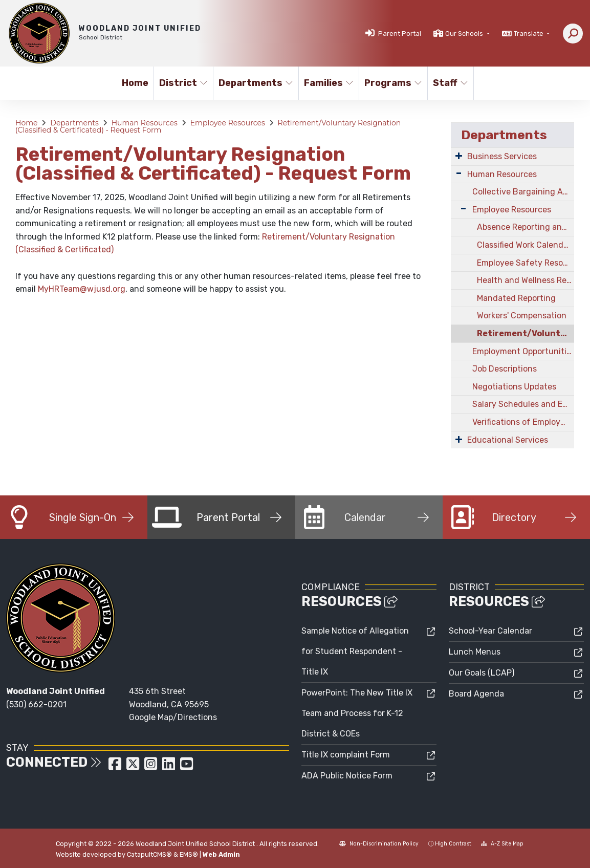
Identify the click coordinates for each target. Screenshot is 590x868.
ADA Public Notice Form (347, 776)
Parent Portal (400, 34)
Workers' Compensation (522, 316)
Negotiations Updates (514, 387)
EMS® (189, 854)
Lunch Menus (475, 652)
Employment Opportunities (523, 351)
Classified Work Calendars (526, 245)
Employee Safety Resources (526, 263)
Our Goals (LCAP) (482, 673)
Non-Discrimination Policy (379, 844)
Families (328, 83)
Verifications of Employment (523, 422)
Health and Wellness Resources (526, 280)
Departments (254, 83)
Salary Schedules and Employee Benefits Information (523, 404)
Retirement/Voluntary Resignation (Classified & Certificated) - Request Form (526, 333)
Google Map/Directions (173, 717)
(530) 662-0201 (36, 704)
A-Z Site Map (502, 844)
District (183, 83)
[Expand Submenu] (459, 156)
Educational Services (508, 440)
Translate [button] (529, 34)
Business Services (502, 156)
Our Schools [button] (465, 34)
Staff (451, 83)
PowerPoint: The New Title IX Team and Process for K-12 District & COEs (357, 713)
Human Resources (145, 123)
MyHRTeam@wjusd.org (82, 289)
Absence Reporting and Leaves (526, 227)
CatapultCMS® (149, 854)
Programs (392, 83)
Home (135, 83)
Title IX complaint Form (346, 755)
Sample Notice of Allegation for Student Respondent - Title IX (355, 651)
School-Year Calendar (490, 631)
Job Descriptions (505, 369)
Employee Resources (228, 123)
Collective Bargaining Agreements (523, 192)
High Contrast (453, 844)
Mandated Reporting (516, 298)
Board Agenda (476, 694)
